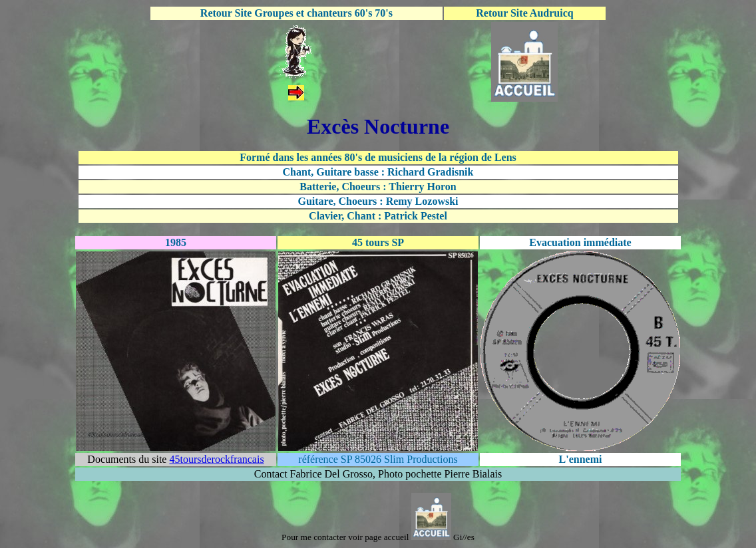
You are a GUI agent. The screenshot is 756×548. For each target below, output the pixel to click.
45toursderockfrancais (216, 459)
